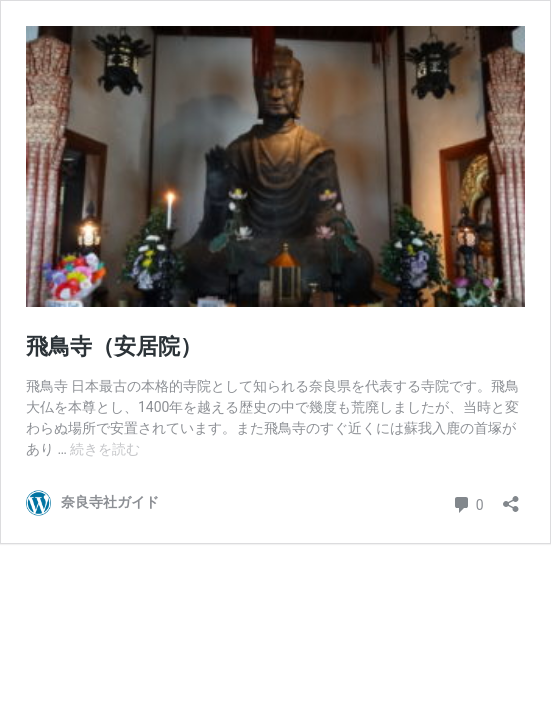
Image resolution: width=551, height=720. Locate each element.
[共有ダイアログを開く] (511, 497)
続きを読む (105, 449)
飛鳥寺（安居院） (114, 346)
